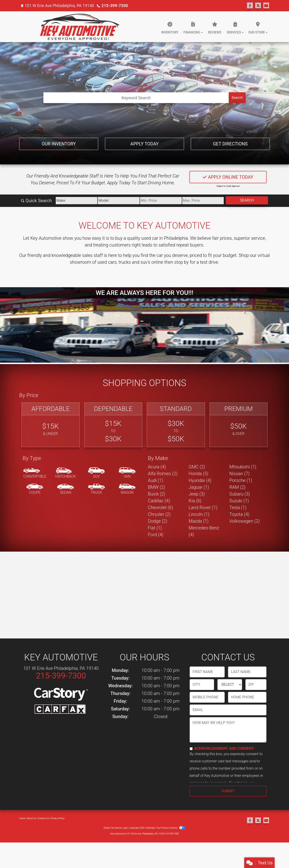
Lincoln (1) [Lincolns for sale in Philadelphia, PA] (199, 514)
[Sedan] (65, 489)
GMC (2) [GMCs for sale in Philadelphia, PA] (197, 467)
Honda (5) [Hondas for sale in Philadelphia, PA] (198, 474)
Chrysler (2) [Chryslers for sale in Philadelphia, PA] (159, 514)
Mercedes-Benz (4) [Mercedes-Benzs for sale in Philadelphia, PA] (204, 531)
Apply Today (144, 144)
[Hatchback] (66, 473)
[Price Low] (161, 201)
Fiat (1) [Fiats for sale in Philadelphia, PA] (155, 528)
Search (237, 98)
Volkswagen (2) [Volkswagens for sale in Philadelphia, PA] (245, 521)
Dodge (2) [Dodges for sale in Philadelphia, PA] (158, 521)
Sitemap (150, 828)
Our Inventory (59, 144)
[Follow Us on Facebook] (250, 6)
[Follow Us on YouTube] (266, 6)
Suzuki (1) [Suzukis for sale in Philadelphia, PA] (239, 501)
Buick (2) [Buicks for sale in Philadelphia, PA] (157, 494)
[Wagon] (127, 489)
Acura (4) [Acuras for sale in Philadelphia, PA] (157, 467)
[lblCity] (202, 685)
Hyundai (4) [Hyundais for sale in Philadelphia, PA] (200, 480)
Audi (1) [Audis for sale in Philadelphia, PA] (156, 480)
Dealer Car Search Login (116, 828)
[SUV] (96, 473)
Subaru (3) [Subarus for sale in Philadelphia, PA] (240, 494)
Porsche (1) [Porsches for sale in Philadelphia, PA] (241, 480)
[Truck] (96, 489)
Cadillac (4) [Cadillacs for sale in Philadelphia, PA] (159, 501)
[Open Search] (136, 98)
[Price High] (203, 201)
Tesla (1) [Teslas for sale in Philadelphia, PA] (238, 508)
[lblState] (230, 685)
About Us (31, 818)
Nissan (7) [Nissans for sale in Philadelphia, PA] (240, 474)
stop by (182, 262)
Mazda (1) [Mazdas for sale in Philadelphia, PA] (198, 521)
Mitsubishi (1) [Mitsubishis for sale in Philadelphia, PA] (243, 467)
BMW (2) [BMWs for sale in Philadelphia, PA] (156, 487)
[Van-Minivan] (127, 473)
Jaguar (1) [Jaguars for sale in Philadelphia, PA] (199, 487)
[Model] (119, 201)
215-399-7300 (115, 6)
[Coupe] (35, 489)
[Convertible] (35, 473)
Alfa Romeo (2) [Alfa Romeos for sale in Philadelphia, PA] (163, 474)
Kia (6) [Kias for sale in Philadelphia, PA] (195, 501)
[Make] (77, 201)
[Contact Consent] (191, 749)
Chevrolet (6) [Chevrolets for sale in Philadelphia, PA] (161, 508)
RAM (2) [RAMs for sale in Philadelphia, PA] (237, 487)
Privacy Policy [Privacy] (58, 818)
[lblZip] (256, 685)
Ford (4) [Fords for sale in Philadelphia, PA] (156, 535)
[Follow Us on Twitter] (258, 6)
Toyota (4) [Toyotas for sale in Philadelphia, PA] (239, 514)
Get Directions (230, 144)
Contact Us (43, 818)
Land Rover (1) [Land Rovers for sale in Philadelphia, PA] (203, 508)
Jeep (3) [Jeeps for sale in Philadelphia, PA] (197, 494)
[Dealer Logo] (80, 27)
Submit (228, 791)
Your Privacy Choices (171, 828)
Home (22, 818)
